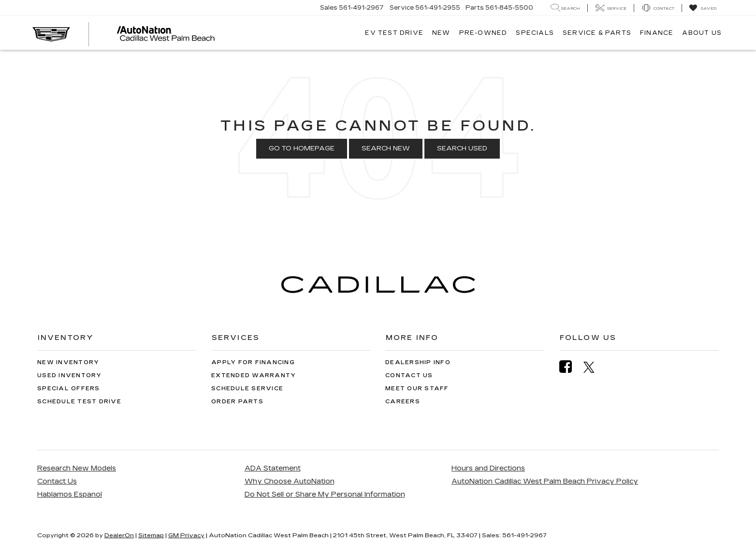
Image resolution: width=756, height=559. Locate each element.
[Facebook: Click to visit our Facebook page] (570, 367)
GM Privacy (186, 535)
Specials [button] (535, 33)
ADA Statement (273, 468)
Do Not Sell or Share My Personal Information (325, 494)
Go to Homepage (302, 148)
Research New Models (77, 468)
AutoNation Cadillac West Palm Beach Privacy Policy (545, 481)
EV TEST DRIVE (394, 33)
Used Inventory (70, 375)
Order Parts (237, 402)
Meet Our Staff (417, 389)
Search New (386, 148)
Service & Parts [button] (597, 33)
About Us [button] (702, 33)
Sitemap (151, 535)
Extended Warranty (254, 375)
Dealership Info (418, 362)
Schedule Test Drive (79, 402)
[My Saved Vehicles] (703, 8)
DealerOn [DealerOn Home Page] (119, 535)
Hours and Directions (488, 468)
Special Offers (69, 389)
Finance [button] (657, 33)
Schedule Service (247, 389)
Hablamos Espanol (70, 494)
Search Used (462, 148)
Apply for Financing (253, 362)
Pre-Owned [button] (483, 33)
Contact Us (409, 375)
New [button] (441, 33)
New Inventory (68, 362)
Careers (403, 402)
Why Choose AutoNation (290, 481)
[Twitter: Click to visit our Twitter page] (594, 367)
